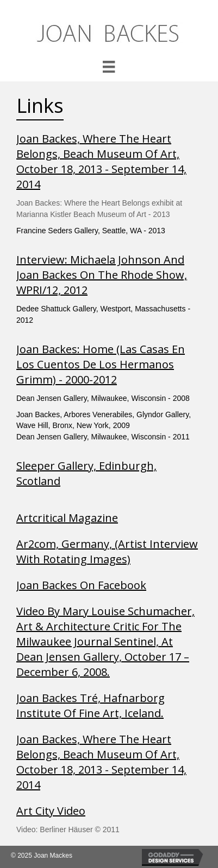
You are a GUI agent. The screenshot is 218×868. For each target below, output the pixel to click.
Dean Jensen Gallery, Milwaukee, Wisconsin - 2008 (103, 398)
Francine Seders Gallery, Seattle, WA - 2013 (91, 231)
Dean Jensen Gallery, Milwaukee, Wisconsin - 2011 (103, 437)
